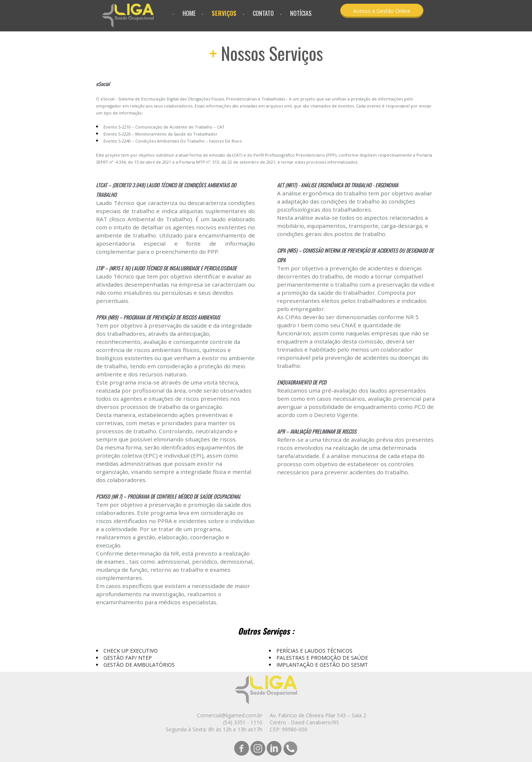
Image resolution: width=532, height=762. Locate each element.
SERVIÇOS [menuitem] (224, 13)
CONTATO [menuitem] (263, 13)
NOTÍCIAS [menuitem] (301, 13)
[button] (382, 11)
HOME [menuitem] (189, 13)
